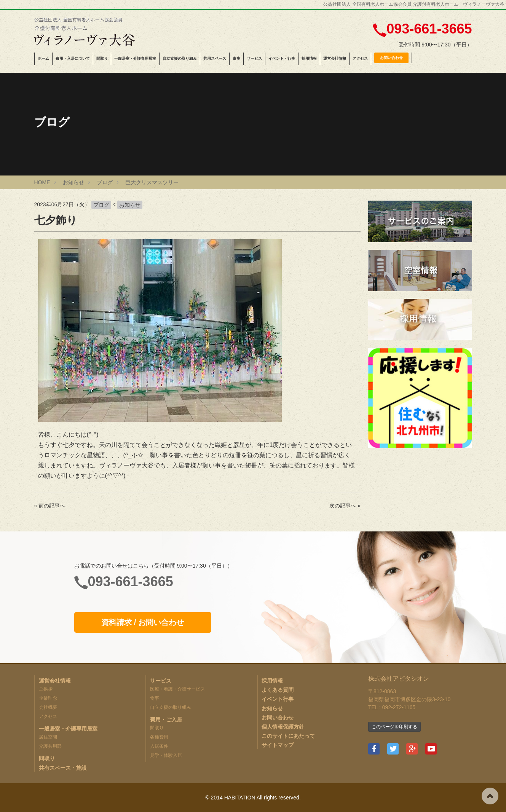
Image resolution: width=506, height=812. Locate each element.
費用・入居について (73, 58)
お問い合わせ (391, 58)
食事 (236, 58)
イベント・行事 (282, 58)
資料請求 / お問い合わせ (143, 622)
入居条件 (159, 746)
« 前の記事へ (50, 506)
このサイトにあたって (288, 736)
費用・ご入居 (166, 719)
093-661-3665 (429, 29)
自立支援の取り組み (180, 58)
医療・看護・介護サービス (177, 689)
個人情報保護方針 (283, 727)
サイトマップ (278, 745)
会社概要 (48, 707)
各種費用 (159, 737)
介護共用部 (50, 746)
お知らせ (130, 205)
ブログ (101, 205)
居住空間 (48, 737)
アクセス (360, 58)
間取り (102, 58)
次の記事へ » (345, 506)
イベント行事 (278, 699)
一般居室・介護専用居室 (135, 58)
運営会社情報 (335, 58)
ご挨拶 (46, 689)
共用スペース (215, 58)
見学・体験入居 (166, 755)
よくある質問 (278, 690)
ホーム (43, 58)
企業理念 (48, 698)
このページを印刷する (394, 727)
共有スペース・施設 (63, 768)
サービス (254, 58)
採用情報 (309, 58)
